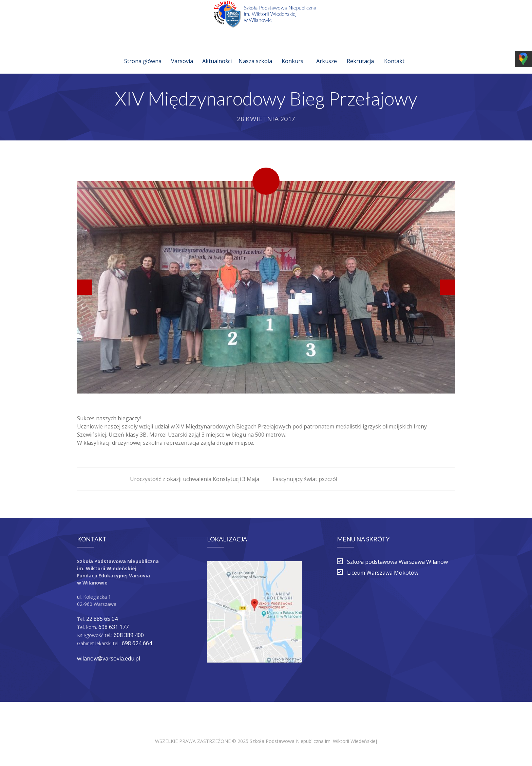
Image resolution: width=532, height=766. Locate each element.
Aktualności (217, 53)
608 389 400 (129, 635)
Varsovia (182, 53)
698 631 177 (113, 627)
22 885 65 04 (102, 619)
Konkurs (292, 53)
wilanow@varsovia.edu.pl (109, 658)
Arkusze (327, 53)
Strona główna (143, 53)
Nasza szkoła (255, 53)
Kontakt (394, 53)
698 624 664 (137, 643)
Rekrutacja (360, 53)
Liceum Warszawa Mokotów (383, 573)
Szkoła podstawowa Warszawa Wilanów (397, 562)
